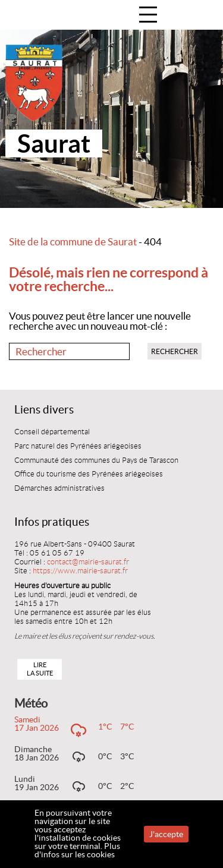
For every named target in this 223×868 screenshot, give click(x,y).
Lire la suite (40, 669)
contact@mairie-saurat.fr (88, 562)
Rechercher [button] (175, 351)
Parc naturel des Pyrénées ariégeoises (78, 446)
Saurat (54, 143)
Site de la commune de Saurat (73, 242)
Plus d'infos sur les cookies (77, 850)
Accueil (201, 16)
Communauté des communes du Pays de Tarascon (96, 460)
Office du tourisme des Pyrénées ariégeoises (89, 474)
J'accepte (166, 834)
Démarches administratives (59, 488)
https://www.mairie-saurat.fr (80, 571)
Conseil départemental (52, 432)
